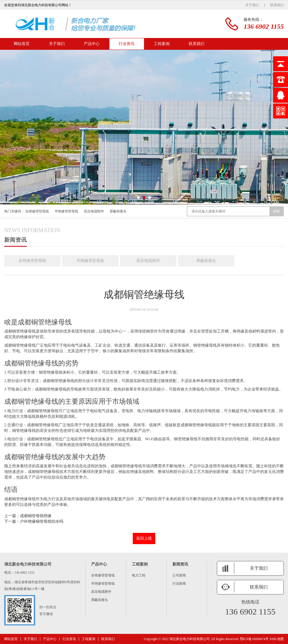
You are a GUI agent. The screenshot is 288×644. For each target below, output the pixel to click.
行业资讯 (127, 44)
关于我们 (252, 5)
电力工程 (139, 575)
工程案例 (162, 44)
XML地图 (277, 639)
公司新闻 (179, 575)
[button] (138, 198)
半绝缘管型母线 (66, 211)
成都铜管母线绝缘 (36, 516)
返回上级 (144, 538)
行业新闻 (179, 584)
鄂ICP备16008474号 (254, 639)
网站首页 (22, 44)
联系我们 (277, 5)
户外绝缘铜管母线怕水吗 (42, 521)
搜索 (276, 211)
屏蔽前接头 (118, 211)
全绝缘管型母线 (37, 211)
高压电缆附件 (94, 211)
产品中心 (92, 44)
